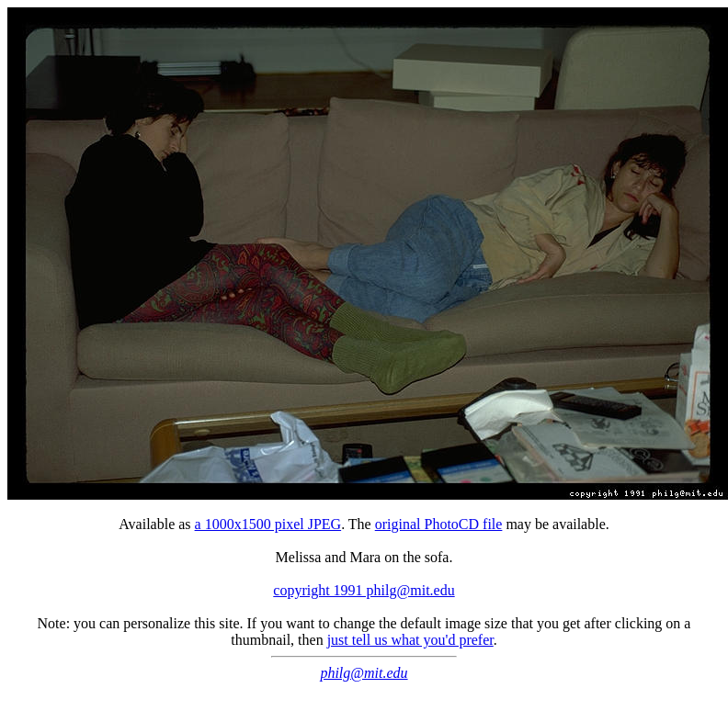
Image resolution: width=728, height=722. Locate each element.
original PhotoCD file (439, 524)
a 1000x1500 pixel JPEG (268, 524)
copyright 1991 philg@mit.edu (364, 590)
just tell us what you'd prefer (410, 640)
